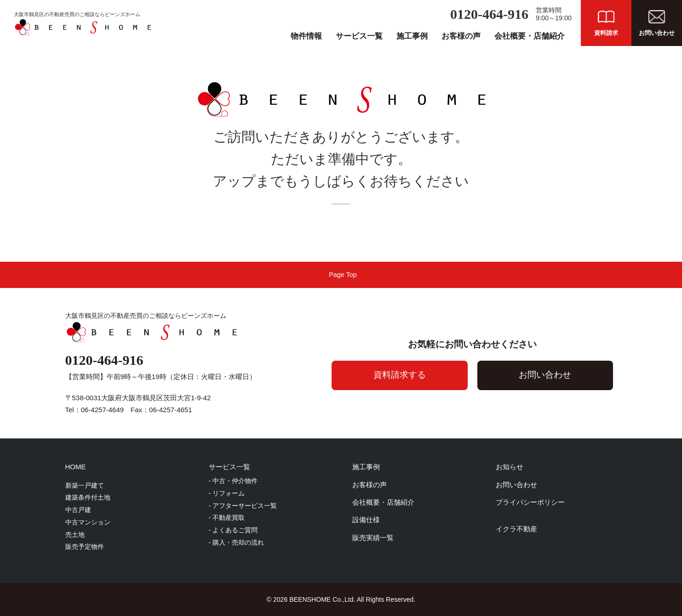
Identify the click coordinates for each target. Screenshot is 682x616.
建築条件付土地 (88, 497)
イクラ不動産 (516, 529)
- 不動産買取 (227, 518)
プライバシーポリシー (530, 502)
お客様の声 (461, 36)
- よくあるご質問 (233, 530)
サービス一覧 (359, 36)
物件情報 (306, 36)
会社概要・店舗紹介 (530, 36)
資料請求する (394, 374)
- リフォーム (227, 493)
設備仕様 (366, 520)
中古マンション (88, 522)
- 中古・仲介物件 (233, 481)
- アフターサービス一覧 (243, 506)
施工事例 (412, 36)
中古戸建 (78, 510)
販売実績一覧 (373, 538)
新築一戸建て (85, 485)
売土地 (75, 535)
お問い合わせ (544, 374)
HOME (76, 467)
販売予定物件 (85, 547)
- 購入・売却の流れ (237, 542)
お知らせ (510, 467)
